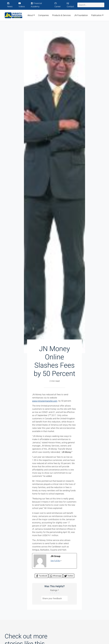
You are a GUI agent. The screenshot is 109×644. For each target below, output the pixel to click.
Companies (43, 15)
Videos (22, 5)
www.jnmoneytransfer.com (45, 401)
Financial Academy (36, 5)
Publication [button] (96, 15)
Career (58, 5)
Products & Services (61, 15)
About (30, 15)
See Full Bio (55, 561)
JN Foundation (81, 15)
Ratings (54, 590)
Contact (70, 5)
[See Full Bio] (61, 561)
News (10, 5)
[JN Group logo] (14, 15)
